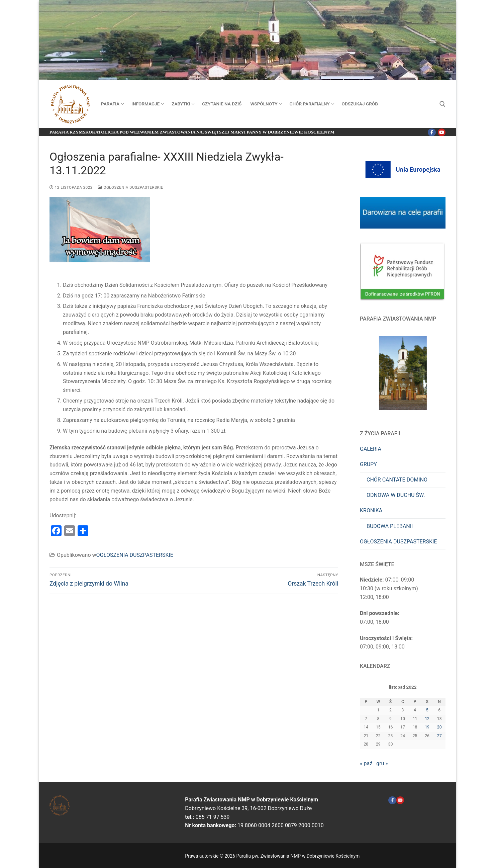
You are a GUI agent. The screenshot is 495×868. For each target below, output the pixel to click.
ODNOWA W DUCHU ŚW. (396, 495)
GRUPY (368, 464)
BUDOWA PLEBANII (390, 526)
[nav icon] (434, 40)
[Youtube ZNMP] (400, 800)
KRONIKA (371, 510)
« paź (366, 763)
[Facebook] (432, 132)
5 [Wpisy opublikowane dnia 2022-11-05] (427, 710)
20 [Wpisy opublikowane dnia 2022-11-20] (439, 727)
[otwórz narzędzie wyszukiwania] (442, 104)
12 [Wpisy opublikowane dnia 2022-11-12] (427, 719)
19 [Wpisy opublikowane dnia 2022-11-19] (427, 727)
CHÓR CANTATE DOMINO (397, 480)
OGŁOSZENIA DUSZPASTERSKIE (131, 187)
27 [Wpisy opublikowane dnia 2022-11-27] (439, 736)
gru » (382, 763)
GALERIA (371, 449)
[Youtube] (442, 132)
